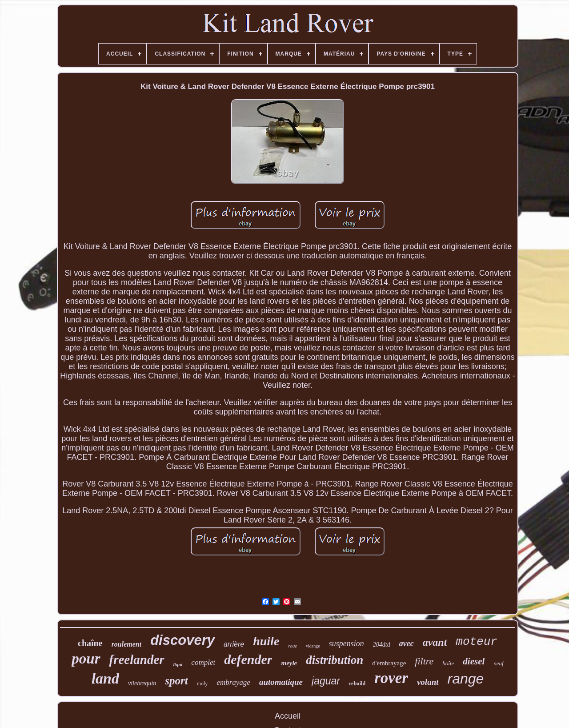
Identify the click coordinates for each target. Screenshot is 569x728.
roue (293, 646)
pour (86, 659)
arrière (234, 644)
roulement (127, 644)
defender (248, 659)
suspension (347, 644)
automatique (281, 682)
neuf (498, 663)
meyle (289, 663)
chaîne (90, 643)
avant (435, 642)
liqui (178, 664)
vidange (313, 646)
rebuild (357, 684)
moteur (477, 642)
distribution (335, 660)
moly (202, 684)
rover (391, 678)
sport (176, 681)
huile (266, 641)
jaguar (326, 681)
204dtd (382, 645)
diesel (474, 661)
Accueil (288, 716)
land (105, 678)
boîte (448, 663)
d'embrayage (389, 663)
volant (428, 682)
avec (407, 644)
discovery (182, 640)
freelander (137, 660)
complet (203, 662)
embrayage (233, 682)
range (466, 679)
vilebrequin (142, 683)
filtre (424, 661)
